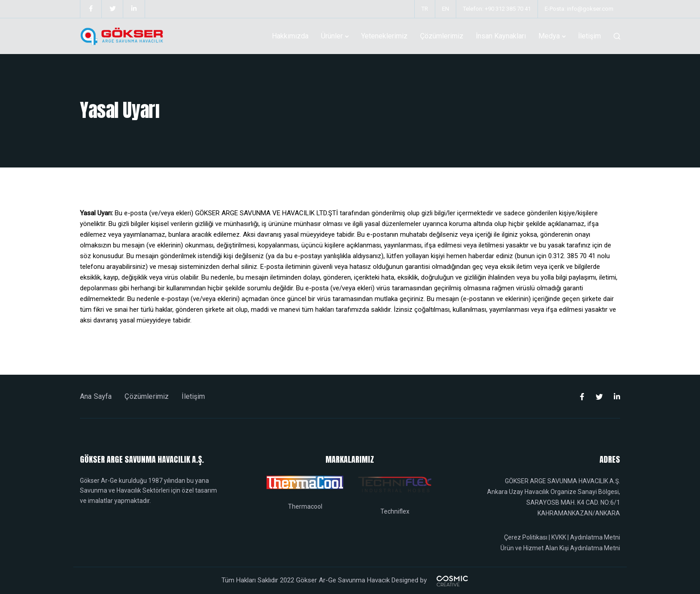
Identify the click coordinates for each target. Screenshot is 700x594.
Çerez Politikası (526, 537)
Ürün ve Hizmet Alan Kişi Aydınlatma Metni (560, 548)
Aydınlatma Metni (595, 537)
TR (425, 9)
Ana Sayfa (96, 396)
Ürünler (332, 36)
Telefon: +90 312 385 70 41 (497, 9)
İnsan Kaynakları (501, 36)
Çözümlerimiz (442, 36)
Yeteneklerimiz (384, 36)
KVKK (559, 537)
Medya (549, 36)
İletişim (590, 36)
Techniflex (395, 511)
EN (446, 9)
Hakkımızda (290, 36)
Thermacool (305, 506)
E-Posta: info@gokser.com (579, 9)
